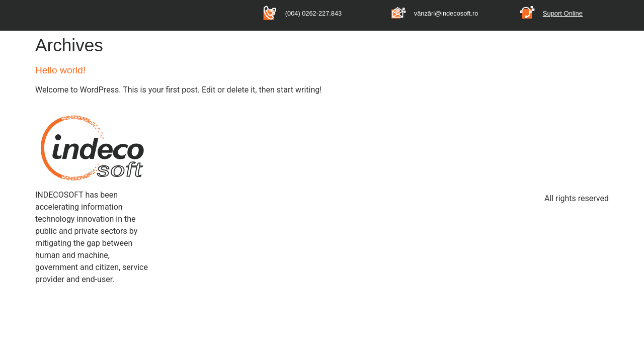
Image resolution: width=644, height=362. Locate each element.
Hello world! (60, 70)
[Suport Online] (528, 12)
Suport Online (563, 13)
